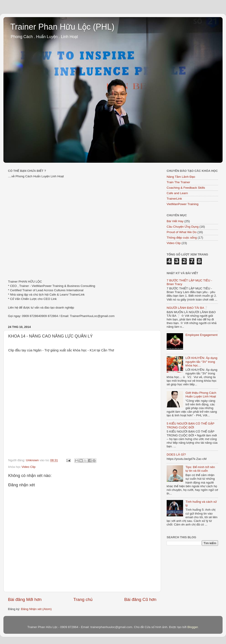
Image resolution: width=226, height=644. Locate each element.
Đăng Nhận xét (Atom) (36, 609)
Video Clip (28, 467)
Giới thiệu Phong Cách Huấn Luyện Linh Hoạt (201, 395)
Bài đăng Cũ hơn (140, 599)
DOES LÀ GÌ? (176, 455)
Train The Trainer (178, 182)
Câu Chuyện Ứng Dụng (183, 227)
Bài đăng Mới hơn (25, 599)
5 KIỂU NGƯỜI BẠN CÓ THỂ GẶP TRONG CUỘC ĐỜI (191, 425)
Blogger (193, 627)
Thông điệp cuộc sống (182, 238)
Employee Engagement (201, 335)
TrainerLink (174, 199)
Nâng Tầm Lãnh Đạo (181, 177)
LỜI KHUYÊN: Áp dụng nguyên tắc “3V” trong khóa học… (201, 362)
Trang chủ (83, 599)
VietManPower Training (183, 204)
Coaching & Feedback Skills (186, 188)
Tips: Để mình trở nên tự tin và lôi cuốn (200, 469)
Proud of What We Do (182, 232)
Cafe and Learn (177, 193)
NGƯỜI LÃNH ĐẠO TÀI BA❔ (187, 308)
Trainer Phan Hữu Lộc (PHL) (62, 27)
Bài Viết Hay (175, 221)
